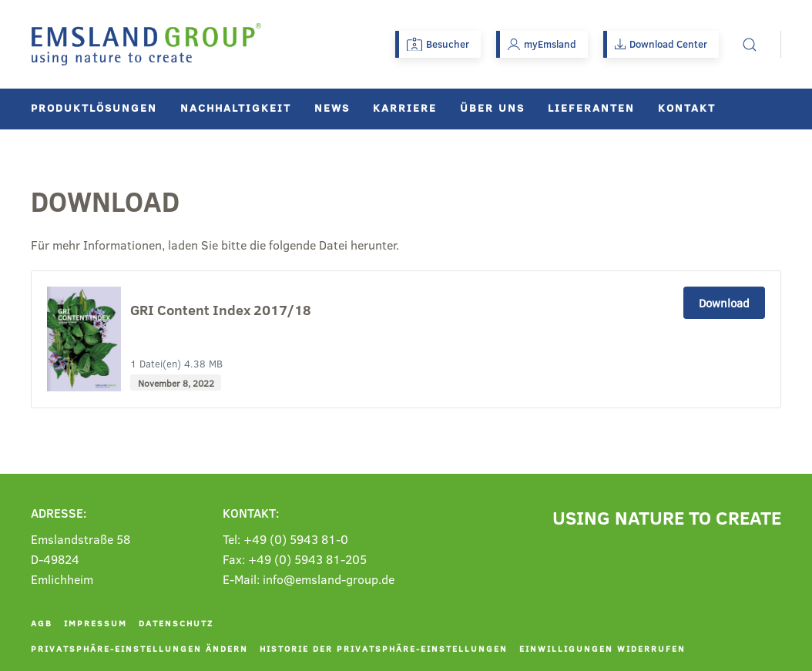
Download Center (661, 44)
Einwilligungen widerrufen (602, 648)
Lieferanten (591, 107)
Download (724, 303)
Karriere (405, 107)
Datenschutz (176, 623)
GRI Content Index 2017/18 (221, 310)
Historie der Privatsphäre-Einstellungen (384, 648)
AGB (42, 623)
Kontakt (687, 107)
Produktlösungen (94, 107)
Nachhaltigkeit (236, 107)
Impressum (96, 623)
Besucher (438, 44)
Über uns (492, 107)
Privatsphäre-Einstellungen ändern (139, 648)
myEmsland (542, 44)
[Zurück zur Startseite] (146, 44)
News (332, 107)
